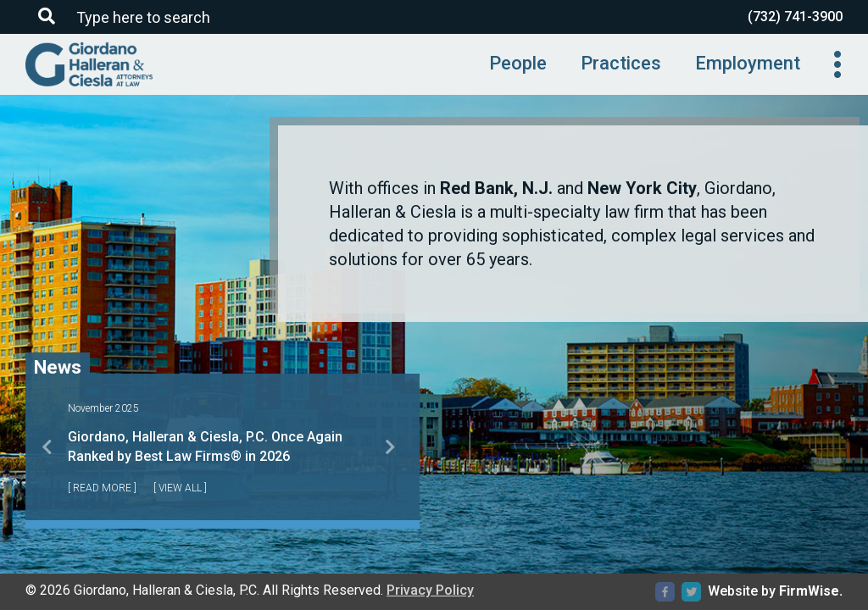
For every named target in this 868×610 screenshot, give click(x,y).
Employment (748, 63)
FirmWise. (811, 591)
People (518, 63)
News (58, 365)
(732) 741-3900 (795, 17)
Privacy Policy (430, 590)
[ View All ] (180, 488)
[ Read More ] (102, 488)
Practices (621, 63)
